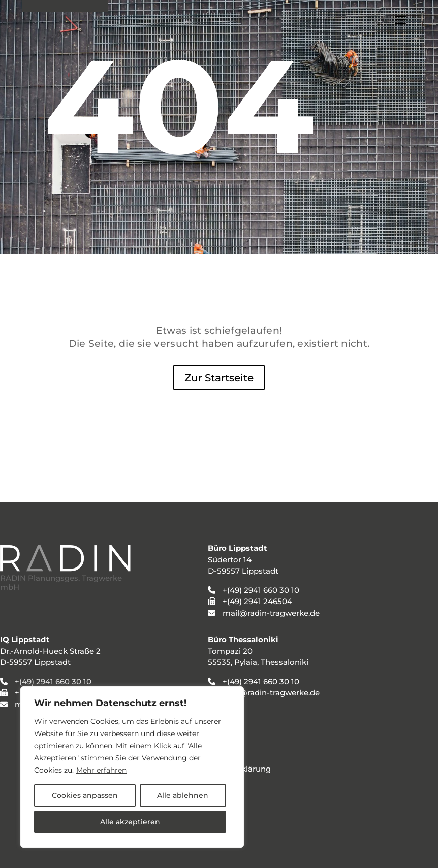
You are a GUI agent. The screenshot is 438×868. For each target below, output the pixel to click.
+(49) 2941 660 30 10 (53, 681)
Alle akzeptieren (130, 822)
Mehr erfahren (101, 770)
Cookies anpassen (85, 795)
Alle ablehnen (183, 795)
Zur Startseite (219, 378)
